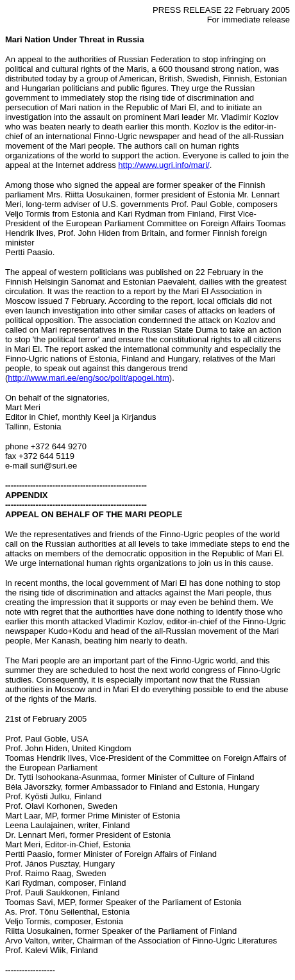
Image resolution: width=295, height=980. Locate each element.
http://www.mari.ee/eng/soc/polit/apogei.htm (88, 378)
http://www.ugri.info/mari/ (164, 165)
